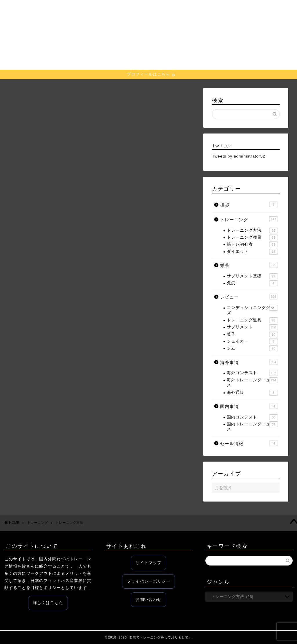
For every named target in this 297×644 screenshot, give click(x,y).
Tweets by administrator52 (239, 156)
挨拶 (249, 204)
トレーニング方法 (252, 230)
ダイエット (252, 252)
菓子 (252, 334)
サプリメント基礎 (252, 276)
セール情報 (256, 9)
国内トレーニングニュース (252, 426)
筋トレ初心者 (252, 244)
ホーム (92, 9)
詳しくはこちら (48, 603)
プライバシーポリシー (148, 581)
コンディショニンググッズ (252, 310)
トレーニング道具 (252, 320)
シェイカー (252, 341)
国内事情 (226, 9)
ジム (252, 348)
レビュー (172, 9)
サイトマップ (148, 563)
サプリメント (252, 327)
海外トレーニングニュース (252, 382)
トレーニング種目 (252, 237)
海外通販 (252, 393)
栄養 (149, 9)
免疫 (252, 283)
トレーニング (122, 9)
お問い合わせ (148, 600)
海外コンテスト (252, 373)
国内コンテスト (252, 417)
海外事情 (199, 9)
